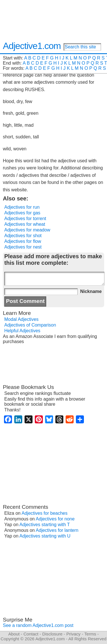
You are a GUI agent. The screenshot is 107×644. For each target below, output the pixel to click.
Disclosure (52, 634)
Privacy (73, 634)
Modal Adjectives (21, 319)
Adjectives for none (55, 519)
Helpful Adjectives (22, 331)
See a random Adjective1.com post (38, 625)
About (14, 634)
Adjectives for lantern (57, 530)
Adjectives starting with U (45, 536)
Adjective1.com (32, 46)
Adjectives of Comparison (30, 325)
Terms (90, 634)
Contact (31, 634)
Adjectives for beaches (45, 513)
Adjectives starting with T (45, 525)
